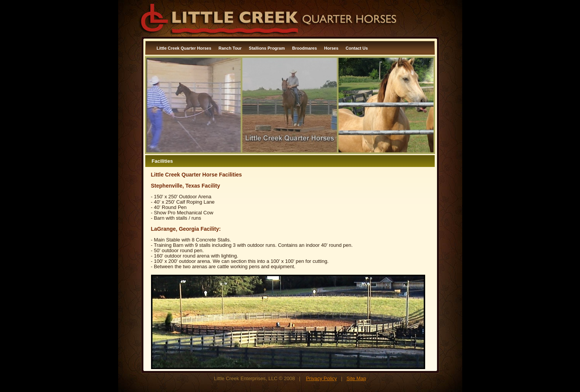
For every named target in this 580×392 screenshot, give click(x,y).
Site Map (356, 378)
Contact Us (357, 48)
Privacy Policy (321, 378)
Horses (331, 48)
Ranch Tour (230, 48)
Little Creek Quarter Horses (184, 48)
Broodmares (305, 48)
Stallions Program (267, 48)
